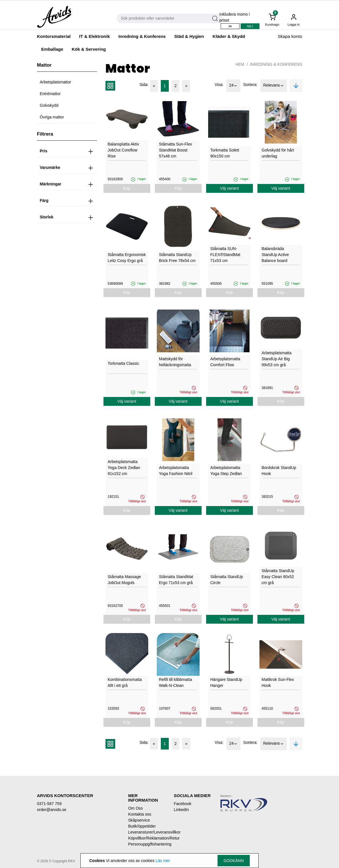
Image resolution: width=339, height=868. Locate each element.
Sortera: (250, 85)
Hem (240, 64)
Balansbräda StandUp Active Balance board (275, 255)
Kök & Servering (89, 49)
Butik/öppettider (142, 826)
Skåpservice (139, 820)
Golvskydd (49, 105)
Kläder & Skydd (229, 36)
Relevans (273, 86)
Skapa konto (290, 36)
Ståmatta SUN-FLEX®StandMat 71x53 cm (225, 255)
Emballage (52, 49)
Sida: (144, 85)
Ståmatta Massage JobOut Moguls (124, 580)
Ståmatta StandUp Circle (227, 580)
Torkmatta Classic (123, 363)
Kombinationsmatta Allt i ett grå (125, 682)
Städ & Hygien (189, 36)
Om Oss (135, 808)
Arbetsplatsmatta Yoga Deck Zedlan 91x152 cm (124, 468)
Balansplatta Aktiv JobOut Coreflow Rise (124, 150)
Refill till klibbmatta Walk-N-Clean (176, 682)
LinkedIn (181, 810)
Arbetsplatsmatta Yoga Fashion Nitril (176, 471)
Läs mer (163, 861)
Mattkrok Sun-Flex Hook (278, 682)
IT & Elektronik (95, 36)
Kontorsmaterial (54, 36)
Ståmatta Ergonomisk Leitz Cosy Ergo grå (127, 258)
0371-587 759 (49, 804)
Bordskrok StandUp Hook (279, 471)
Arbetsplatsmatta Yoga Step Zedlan (226, 471)
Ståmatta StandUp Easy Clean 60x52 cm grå (278, 577)
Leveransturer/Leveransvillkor (147, 832)
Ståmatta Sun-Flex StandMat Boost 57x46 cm (176, 150)
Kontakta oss (140, 814)
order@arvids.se (52, 810)
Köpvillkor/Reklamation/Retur (147, 838)
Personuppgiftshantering (147, 844)
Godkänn (234, 861)
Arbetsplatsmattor (56, 82)
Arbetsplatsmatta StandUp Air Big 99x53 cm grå (277, 359)
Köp (127, 188)
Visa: (219, 85)
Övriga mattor (52, 117)
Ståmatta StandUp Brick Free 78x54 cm (177, 258)
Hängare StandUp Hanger (226, 682)
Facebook (182, 804)
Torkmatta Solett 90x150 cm (225, 153)
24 (234, 86)
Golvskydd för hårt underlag (278, 153)
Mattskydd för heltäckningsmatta (175, 362)
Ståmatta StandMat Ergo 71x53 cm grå (176, 580)
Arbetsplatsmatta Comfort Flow (225, 362)
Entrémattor (50, 94)
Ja (230, 26)
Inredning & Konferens (142, 36)
